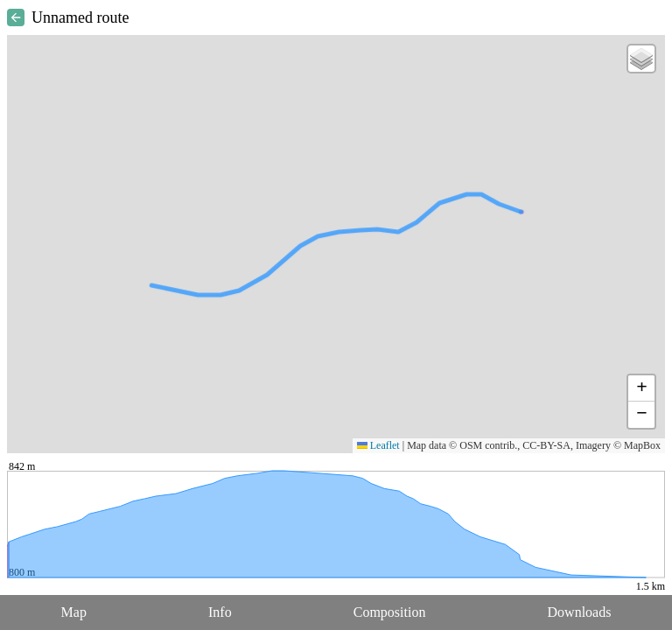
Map (74, 612)
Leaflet (378, 445)
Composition (390, 612)
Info (220, 612)
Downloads (580, 612)
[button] (641, 59)
